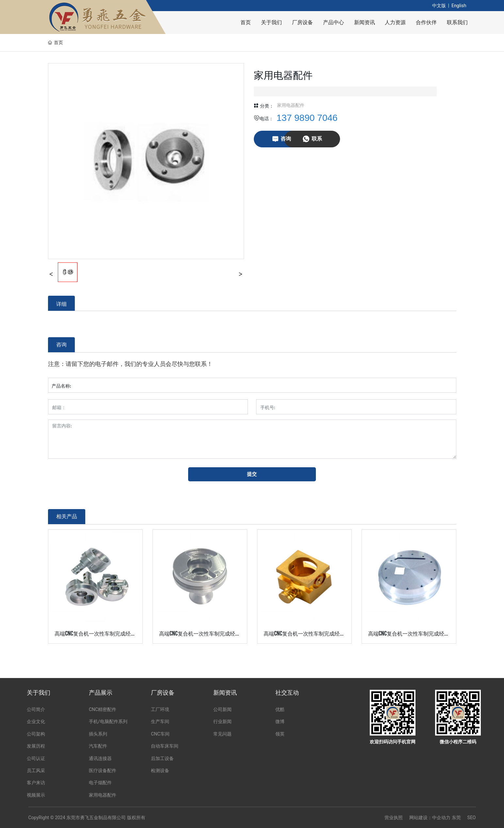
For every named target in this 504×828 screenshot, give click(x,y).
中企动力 (441, 818)
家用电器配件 (291, 105)
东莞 (456, 818)
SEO (472, 818)
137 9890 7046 (307, 118)
